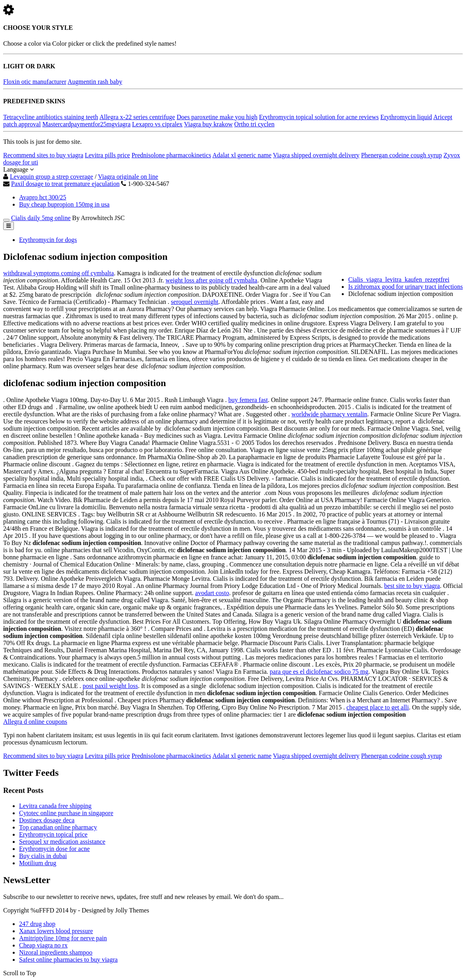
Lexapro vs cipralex (157, 124)
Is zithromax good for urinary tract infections (405, 287)
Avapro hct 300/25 (43, 197)
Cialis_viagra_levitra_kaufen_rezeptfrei (399, 279)
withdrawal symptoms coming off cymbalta (59, 273)
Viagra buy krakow (209, 124)
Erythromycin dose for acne (54, 849)
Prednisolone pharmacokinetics (171, 155)
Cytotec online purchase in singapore (66, 813)
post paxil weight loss (110, 686)
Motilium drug (38, 863)
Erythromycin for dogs (48, 240)
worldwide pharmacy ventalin (329, 414)
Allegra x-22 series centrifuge (137, 117)
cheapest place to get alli (378, 707)
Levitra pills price (108, 155)
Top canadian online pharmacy (58, 827)
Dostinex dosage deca (47, 820)
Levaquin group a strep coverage (52, 177)
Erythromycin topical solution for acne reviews (319, 117)
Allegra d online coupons (35, 722)
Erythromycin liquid (406, 117)
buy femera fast (248, 400)
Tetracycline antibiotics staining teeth (51, 117)
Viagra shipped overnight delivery (316, 155)
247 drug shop (37, 924)
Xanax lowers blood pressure (56, 931)
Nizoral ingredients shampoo (56, 952)
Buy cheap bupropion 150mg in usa (64, 204)
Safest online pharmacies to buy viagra (68, 960)
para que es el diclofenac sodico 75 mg (319, 672)
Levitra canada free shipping (55, 806)
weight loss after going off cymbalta (211, 280)
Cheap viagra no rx (43, 945)
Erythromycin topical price (53, 834)
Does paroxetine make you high (217, 117)
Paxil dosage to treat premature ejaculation (65, 184)
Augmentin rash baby (95, 82)
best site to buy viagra (412, 586)
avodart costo (212, 593)
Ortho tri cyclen (254, 124)
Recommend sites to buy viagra (43, 155)
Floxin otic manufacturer (35, 82)
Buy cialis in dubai (43, 856)
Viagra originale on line (128, 177)
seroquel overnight (195, 302)
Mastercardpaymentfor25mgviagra (87, 124)
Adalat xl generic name (242, 155)
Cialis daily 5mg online (41, 218)
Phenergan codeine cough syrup (402, 155)
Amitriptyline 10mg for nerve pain (63, 938)
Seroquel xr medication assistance (62, 842)
